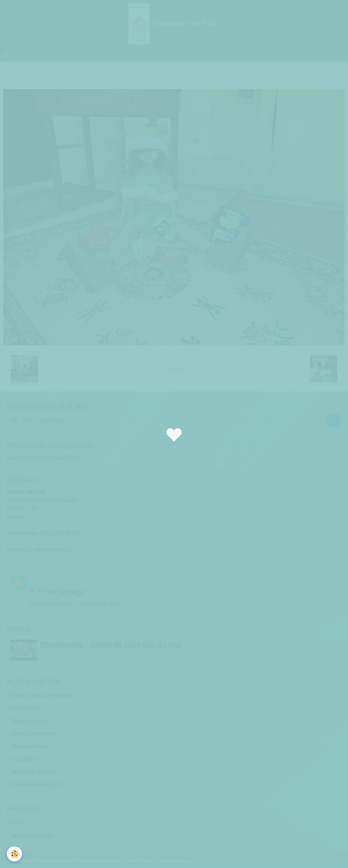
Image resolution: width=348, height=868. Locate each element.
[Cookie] (14, 854)
